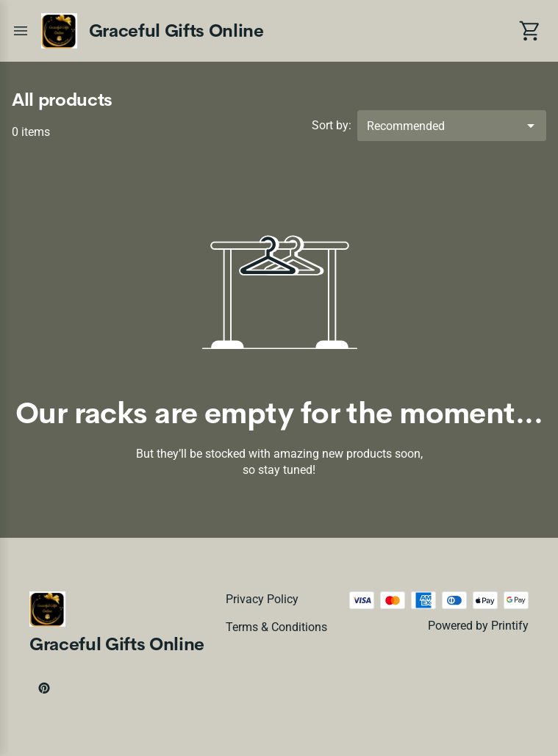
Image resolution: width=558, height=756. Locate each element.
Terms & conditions (276, 627)
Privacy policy (262, 599)
